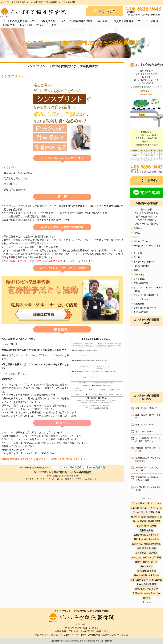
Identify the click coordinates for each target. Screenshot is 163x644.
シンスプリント (141, 299)
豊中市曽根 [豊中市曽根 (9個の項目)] (154, 576)
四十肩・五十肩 (141, 241)
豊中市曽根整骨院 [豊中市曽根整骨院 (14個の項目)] (139, 580)
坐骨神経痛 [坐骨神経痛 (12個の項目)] (154, 513)
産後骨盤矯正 (140, 279)
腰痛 (136, 270)
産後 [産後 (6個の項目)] (154, 548)
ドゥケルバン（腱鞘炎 (144, 262)
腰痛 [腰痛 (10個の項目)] (159, 558)
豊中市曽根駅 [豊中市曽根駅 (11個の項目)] (156, 580)
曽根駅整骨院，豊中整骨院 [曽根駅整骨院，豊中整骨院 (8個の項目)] (146, 535)
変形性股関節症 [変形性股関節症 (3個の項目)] (139, 517)
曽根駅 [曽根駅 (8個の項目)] (153, 526)
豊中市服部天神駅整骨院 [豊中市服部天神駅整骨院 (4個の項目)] (146, 589)
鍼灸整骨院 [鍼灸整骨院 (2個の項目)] (150, 593)
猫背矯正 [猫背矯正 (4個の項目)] (146, 548)
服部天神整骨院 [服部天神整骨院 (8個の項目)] (151, 539)
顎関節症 (138, 229)
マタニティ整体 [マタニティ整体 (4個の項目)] (147, 508)
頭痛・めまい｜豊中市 (145, 425)
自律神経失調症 (141, 312)
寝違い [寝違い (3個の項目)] (136, 521)
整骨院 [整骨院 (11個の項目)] (140, 526)
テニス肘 (138, 253)
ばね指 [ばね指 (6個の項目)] (146, 503)
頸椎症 (137, 233)
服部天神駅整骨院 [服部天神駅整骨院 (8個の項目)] (152, 544)
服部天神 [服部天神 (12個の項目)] (138, 539)
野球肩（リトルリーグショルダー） (148, 247)
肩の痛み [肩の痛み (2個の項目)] (153, 553)
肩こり (137, 237)
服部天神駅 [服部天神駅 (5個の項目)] (137, 544)
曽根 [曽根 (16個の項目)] (147, 526)
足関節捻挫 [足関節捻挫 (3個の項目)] (138, 593)
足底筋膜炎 (139, 304)
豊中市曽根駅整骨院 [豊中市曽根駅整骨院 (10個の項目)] (146, 585)
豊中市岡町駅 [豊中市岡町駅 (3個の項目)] (146, 567)
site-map (146, 602)
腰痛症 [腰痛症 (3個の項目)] (138, 562)
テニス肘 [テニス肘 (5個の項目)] (135, 508)
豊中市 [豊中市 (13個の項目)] (154, 562)
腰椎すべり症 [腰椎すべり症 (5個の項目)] (149, 558)
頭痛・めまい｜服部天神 (146, 408)
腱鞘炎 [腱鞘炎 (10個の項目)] (146, 562)
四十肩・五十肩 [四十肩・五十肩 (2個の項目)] (140, 513)
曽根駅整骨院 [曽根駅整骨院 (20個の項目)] (146, 531)
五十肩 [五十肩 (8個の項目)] (159, 508)
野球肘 (137, 258)
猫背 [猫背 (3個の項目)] (139, 548)
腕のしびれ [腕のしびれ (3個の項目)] (137, 558)
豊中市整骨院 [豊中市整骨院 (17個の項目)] (141, 575)
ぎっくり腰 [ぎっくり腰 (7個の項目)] (137, 503)
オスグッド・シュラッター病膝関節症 (148, 289)
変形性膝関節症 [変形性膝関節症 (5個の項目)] (154, 517)
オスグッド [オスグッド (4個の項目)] (156, 503)
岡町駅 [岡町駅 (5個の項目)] (143, 521)
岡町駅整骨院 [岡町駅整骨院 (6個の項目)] (154, 521)
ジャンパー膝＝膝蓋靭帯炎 (146, 295)
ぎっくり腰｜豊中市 (144, 432)
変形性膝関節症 (141, 283)
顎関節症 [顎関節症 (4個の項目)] (146, 598)
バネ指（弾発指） (142, 266)
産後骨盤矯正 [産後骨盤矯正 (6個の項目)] (142, 553)
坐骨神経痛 (139, 275)
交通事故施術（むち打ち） (146, 308)
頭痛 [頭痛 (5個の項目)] (158, 593)
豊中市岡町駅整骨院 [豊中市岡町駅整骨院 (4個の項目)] (146, 571)
